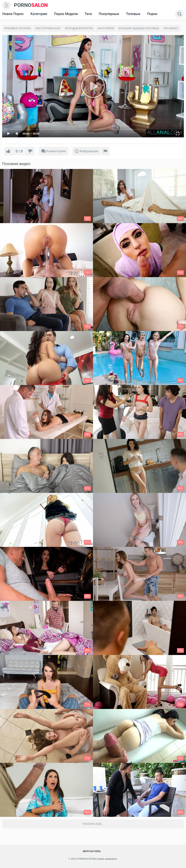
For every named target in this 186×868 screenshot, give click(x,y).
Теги (88, 14)
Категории (39, 14)
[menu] (6, 5)
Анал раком (106, 28)
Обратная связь (92, 851)
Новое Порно (13, 14)
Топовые (133, 14)
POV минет (171, 28)
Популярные (109, 14)
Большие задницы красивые (139, 28)
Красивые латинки (17, 28)
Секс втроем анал (48, 28)
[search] (180, 14)
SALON (31, 5)
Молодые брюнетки (79, 28)
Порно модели (66, 14)
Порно (152, 14)
